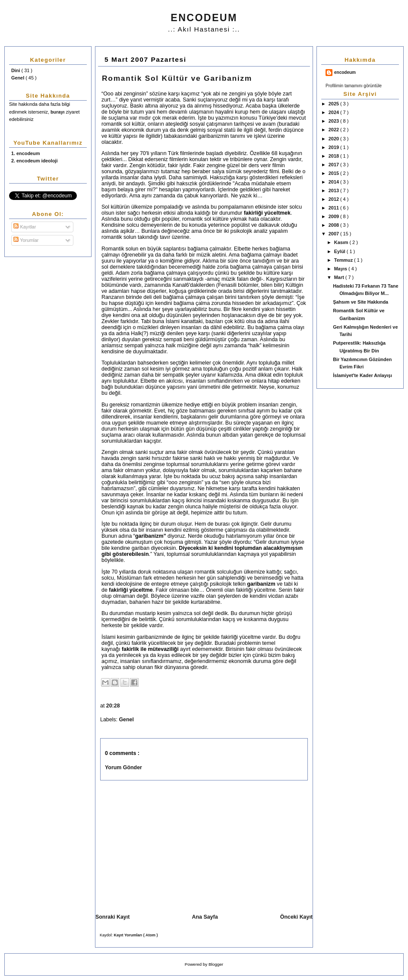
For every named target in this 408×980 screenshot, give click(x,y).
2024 (334, 112)
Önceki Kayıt (296, 917)
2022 (334, 130)
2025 (334, 104)
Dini (16, 70)
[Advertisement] (168, 845)
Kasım (342, 242)
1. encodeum (25, 153)
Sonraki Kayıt (112, 917)
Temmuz (344, 260)
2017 (334, 165)
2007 (334, 234)
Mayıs (341, 269)
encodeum (345, 72)
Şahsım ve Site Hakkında (361, 302)
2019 (334, 147)
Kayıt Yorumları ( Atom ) (136, 935)
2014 (334, 182)
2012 (334, 199)
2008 (334, 225)
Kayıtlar (25, 227)
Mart (340, 277)
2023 (334, 121)
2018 (334, 156)
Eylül (340, 251)
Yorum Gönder (123, 768)
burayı (58, 112)
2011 (334, 208)
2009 (334, 216)
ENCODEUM (204, 18)
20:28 (114, 706)
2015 (334, 173)
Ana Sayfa (205, 917)
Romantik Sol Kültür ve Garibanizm (177, 78)
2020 (334, 139)
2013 (334, 190)
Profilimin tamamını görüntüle (354, 86)
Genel (18, 78)
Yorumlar (26, 240)
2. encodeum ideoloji (34, 161)
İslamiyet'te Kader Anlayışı (362, 375)
